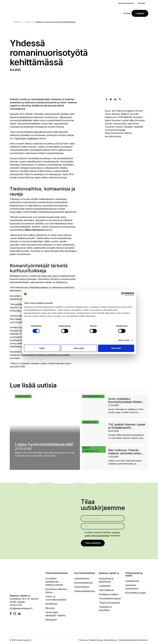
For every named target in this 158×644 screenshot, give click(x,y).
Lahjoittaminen (82, 579)
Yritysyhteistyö (82, 587)
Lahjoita (140, 13)
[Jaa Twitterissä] (111, 99)
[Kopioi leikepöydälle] (120, 99)
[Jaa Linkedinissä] (115, 99)
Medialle (142, 3)
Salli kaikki (116, 348)
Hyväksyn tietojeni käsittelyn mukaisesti (102, 534)
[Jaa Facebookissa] (107, 99)
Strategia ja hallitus (109, 595)
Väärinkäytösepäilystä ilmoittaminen (133, 640)
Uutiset (28, 22)
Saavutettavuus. (111, 640)
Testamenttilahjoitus (84, 591)
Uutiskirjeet (105, 586)
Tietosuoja (83, 640)
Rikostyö (50, 608)
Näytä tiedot (124, 340)
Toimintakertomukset (110, 599)
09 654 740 (16, 605)
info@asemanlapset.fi (21, 609)
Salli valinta (79, 348)
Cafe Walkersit (106, 590)
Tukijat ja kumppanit (109, 603)
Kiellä (42, 348)
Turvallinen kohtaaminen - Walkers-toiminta (54, 582)
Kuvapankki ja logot (136, 593)
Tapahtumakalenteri (126, 3)
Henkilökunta (132, 581)
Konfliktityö (51, 604)
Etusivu (17, 22)
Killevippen (51, 620)
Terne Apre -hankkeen (26, 138)
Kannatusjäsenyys (83, 583)
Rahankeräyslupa (96, 640)
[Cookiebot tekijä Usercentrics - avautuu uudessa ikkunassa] (123, 294)
